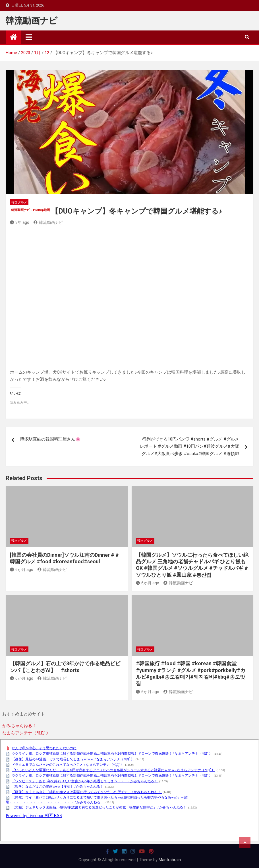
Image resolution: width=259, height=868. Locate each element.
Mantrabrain (170, 860)
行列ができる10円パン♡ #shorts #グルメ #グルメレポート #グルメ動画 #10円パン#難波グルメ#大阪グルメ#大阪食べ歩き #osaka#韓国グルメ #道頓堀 (189, 446)
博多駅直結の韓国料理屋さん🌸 (50, 439)
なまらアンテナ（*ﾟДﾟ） (26, 733)
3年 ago (20, 222)
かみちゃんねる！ (19, 726)
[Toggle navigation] (29, 37)
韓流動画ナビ (32, 21)
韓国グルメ (19, 202)
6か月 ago (22, 570)
